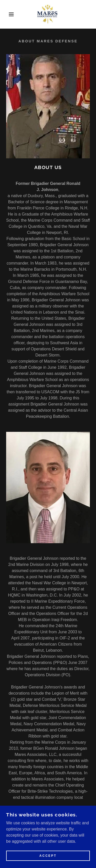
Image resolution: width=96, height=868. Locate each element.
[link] (48, 14)
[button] (8, 14)
